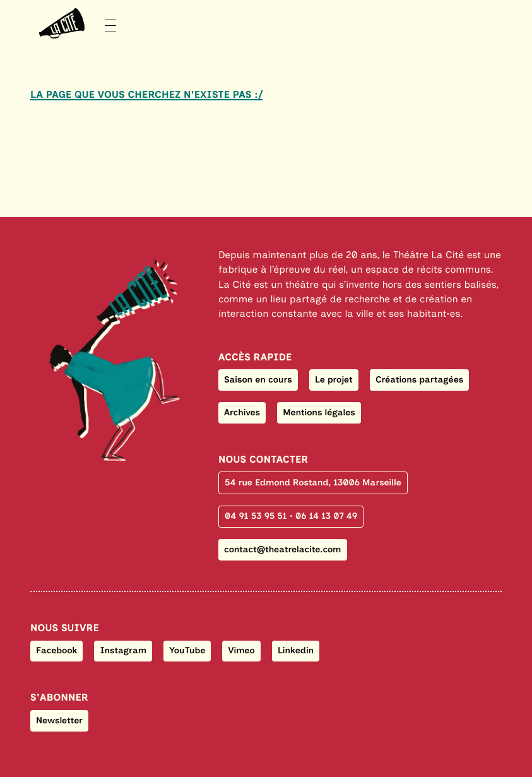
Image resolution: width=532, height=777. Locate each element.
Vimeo (242, 650)
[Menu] (73, 24)
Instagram (123, 650)
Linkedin (296, 650)
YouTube (187, 650)
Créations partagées (419, 380)
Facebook (56, 650)
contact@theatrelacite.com (282, 549)
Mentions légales (319, 412)
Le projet (334, 380)
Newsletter (59, 721)
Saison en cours (258, 380)
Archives (242, 412)
